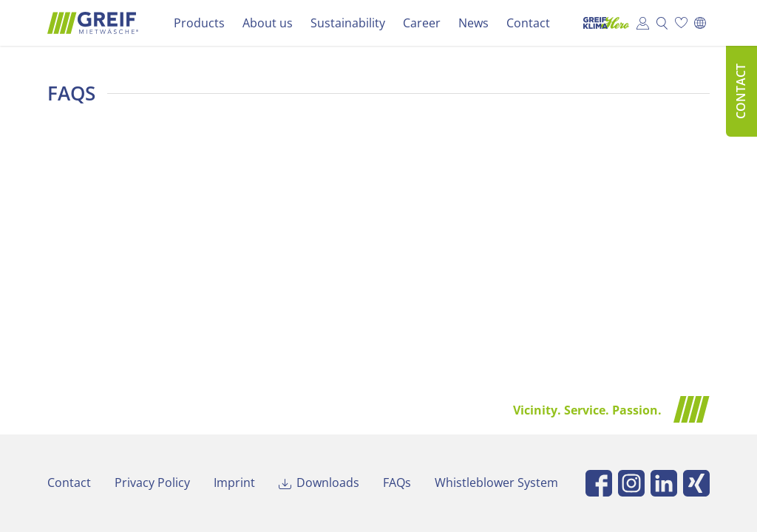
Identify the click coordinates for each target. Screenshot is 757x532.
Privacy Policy (152, 482)
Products (199, 23)
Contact (528, 23)
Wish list (681, 23)
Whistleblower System (496, 482)
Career (422, 23)
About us (268, 23)
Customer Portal (642, 23)
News (473, 23)
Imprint (234, 482)
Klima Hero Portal (602, 23)
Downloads (328, 482)
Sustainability (348, 23)
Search (662, 23)
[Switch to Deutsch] (700, 23)
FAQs (397, 482)
